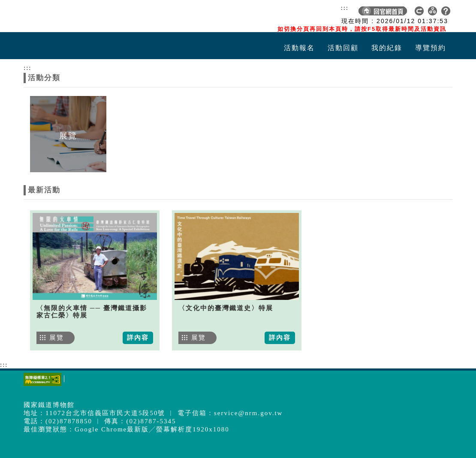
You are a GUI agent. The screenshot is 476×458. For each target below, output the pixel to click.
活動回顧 (343, 48)
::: (345, 8)
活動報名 (299, 48)
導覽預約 (431, 48)
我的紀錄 (387, 48)
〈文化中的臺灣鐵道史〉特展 (226, 308)
